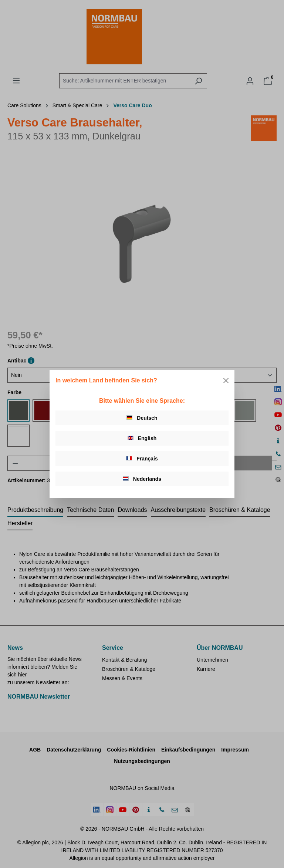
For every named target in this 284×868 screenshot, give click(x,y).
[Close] (226, 381)
